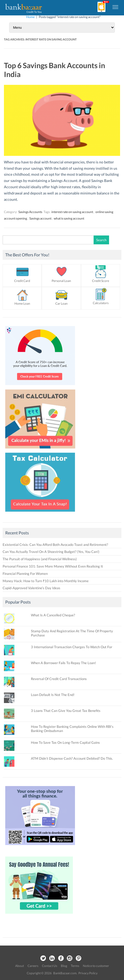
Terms (75, 966)
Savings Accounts (30, 212)
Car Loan (61, 303)
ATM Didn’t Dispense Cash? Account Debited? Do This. (72, 758)
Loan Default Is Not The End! (53, 695)
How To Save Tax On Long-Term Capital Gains (65, 742)
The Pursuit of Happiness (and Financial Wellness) (40, 559)
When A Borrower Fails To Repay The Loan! (63, 663)
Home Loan (22, 303)
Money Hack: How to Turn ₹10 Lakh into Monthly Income (46, 581)
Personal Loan (61, 281)
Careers (33, 966)
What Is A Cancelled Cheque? (53, 615)
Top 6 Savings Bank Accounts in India (55, 70)
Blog (64, 966)
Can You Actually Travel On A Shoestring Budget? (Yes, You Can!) (51, 552)
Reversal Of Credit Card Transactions (59, 679)
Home (30, 17)
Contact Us (50, 966)
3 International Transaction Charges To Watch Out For (72, 647)
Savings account (40, 218)
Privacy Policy (88, 973)
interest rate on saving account (72, 212)
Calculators (101, 303)
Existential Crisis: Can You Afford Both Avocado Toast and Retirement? (55, 545)
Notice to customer (96, 966)
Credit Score (101, 281)
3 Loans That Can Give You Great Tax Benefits (66, 711)
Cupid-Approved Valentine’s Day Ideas (31, 588)
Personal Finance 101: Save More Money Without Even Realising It (53, 566)
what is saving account (69, 218)
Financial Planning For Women (25, 574)
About (20, 966)
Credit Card (22, 281)
